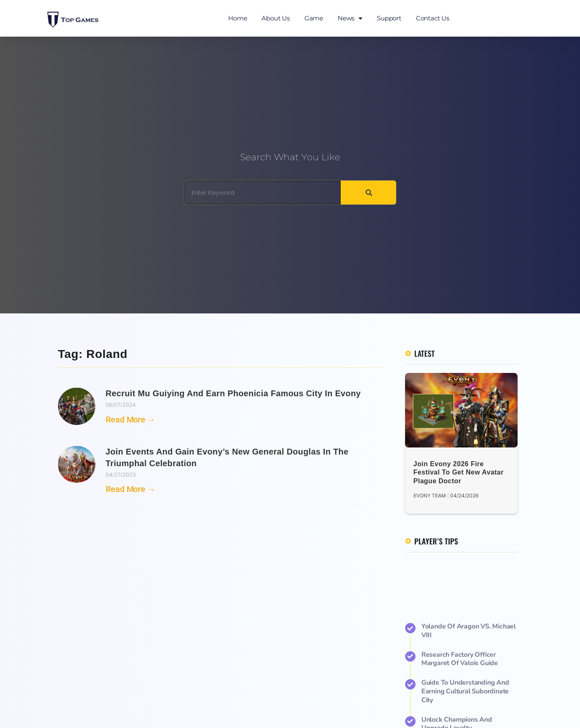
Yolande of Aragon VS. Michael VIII (469, 699)
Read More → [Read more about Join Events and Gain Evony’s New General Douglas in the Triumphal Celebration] (131, 489)
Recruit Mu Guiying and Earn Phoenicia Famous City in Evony (233, 393)
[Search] (368, 193)
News (350, 19)
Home (238, 18)
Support (389, 18)
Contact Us (433, 18)
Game (314, 18)
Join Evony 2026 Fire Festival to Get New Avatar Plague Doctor (459, 473)
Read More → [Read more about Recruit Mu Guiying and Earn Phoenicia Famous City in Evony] (131, 420)
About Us (275, 18)
